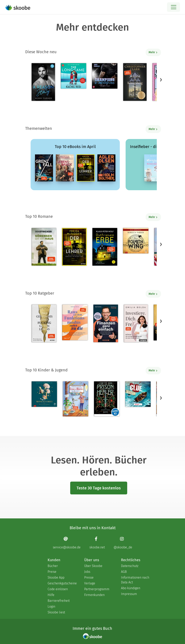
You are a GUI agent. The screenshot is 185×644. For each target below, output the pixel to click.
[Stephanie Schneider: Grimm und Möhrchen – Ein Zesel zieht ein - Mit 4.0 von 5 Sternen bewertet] (75, 399)
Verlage (90, 583)
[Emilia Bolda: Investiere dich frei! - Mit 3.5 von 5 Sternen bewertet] (136, 323)
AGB (124, 572)
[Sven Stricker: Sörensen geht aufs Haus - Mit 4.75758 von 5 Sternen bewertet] (44, 247)
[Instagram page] (123, 543)
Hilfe (51, 595)
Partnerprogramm (97, 589)
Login (51, 606)
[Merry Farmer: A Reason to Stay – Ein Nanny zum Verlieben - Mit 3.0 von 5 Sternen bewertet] (43, 82)
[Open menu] (173, 7)
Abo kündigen (131, 588)
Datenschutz (130, 566)
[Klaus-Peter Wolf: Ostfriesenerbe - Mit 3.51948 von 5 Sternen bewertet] (105, 247)
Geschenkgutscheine (62, 583)
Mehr (153, 52)
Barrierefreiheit (59, 601)
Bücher (53, 566)
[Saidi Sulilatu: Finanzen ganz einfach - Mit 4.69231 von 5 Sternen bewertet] (106, 323)
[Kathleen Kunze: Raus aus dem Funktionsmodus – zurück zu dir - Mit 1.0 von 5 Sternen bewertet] (75, 322)
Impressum (129, 594)
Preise (52, 572)
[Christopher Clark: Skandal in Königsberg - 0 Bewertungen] (135, 82)
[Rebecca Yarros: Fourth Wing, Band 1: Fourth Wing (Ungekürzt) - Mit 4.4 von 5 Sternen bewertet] (136, 241)
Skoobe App (56, 577)
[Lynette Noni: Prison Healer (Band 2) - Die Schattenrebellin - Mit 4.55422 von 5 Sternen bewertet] (107, 399)
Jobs (87, 572)
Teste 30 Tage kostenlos (99, 488)
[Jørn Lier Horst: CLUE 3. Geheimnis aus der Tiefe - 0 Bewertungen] (138, 394)
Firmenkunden (94, 595)
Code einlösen (58, 589)
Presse (89, 577)
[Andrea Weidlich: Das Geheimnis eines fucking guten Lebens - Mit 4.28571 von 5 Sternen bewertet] (44, 323)
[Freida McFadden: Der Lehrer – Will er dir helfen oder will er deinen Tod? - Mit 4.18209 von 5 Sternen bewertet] (74, 247)
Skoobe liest (56, 612)
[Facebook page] (97, 543)
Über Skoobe (93, 566)
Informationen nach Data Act (135, 580)
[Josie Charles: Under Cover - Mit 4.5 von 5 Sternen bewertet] (105, 76)
